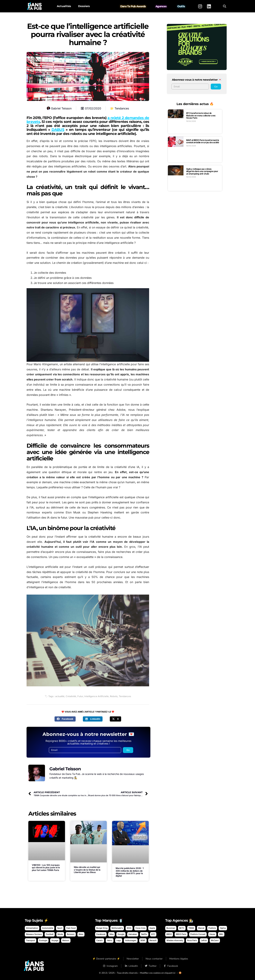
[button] (225, 6)
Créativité (71, 696)
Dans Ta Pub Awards (133, 6)
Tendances (122, 108)
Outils (181, 6)
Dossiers (84, 6)
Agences (161, 6)
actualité (60, 696)
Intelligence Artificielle (97, 696)
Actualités (64, 6)
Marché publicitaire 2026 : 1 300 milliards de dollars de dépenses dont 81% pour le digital (130, 872)
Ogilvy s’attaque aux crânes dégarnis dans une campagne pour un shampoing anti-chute (202, 171)
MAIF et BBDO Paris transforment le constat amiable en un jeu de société (203, 141)
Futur (80, 696)
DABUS (58, 130)
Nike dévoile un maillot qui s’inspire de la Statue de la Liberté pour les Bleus (87, 870)
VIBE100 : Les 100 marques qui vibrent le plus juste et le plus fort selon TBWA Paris (46, 868)
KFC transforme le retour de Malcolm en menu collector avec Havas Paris (201, 115)
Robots (114, 696)
